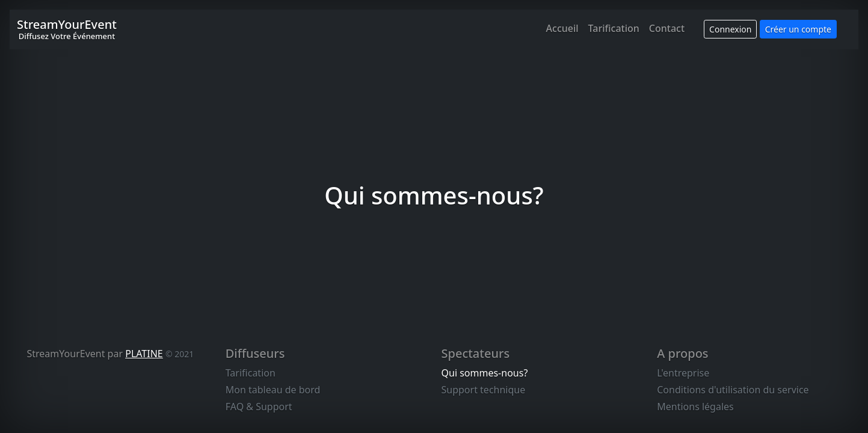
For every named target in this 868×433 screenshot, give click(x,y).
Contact (667, 28)
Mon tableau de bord (273, 390)
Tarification (614, 28)
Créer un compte (798, 29)
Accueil (562, 28)
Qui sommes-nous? (485, 373)
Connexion (730, 29)
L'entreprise (683, 373)
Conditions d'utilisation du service (733, 390)
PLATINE (144, 354)
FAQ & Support (259, 407)
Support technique (484, 390)
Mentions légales (695, 407)
